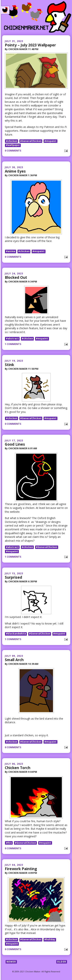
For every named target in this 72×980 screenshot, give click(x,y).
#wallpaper (13, 145)
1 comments (13, 344)
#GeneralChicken (31, 141)
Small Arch (14, 660)
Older (62, 962)
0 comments (13, 151)
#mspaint (50, 141)
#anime (11, 251)
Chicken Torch (18, 768)
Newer (11, 962)
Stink (9, 365)
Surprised (13, 577)
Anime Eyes (15, 171)
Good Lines (15, 444)
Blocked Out (16, 277)
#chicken (12, 141)
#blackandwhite (16, 634)
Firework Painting (21, 869)
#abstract (12, 339)
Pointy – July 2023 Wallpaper (30, 45)
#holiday (50, 940)
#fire (9, 843)
